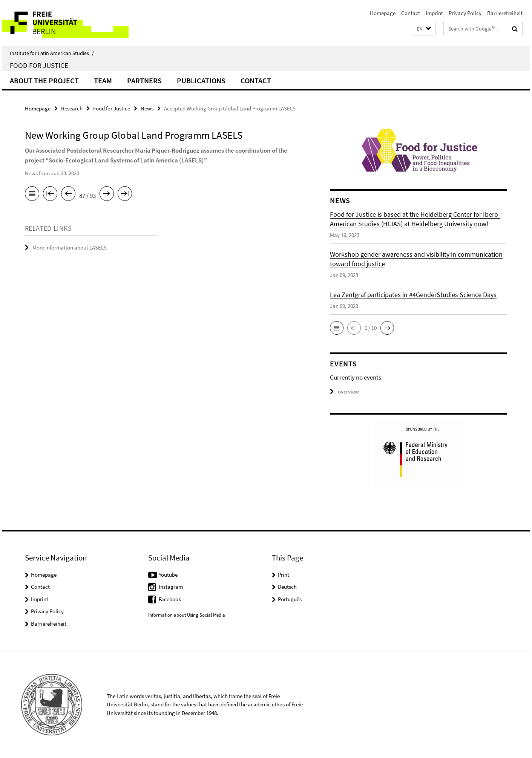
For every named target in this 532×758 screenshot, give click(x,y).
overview (344, 391)
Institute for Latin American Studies (52, 53)
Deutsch (287, 587)
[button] (424, 29)
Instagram (171, 587)
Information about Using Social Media (187, 615)
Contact (411, 13)
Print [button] (284, 575)
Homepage (383, 13)
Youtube (168, 575)
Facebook (170, 599)
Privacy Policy (465, 13)
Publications (201, 80)
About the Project (44, 80)
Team (103, 80)
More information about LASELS (70, 247)
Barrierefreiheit (505, 13)
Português (290, 599)
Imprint (434, 13)
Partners (144, 80)
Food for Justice (39, 65)
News (147, 108)
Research (72, 108)
